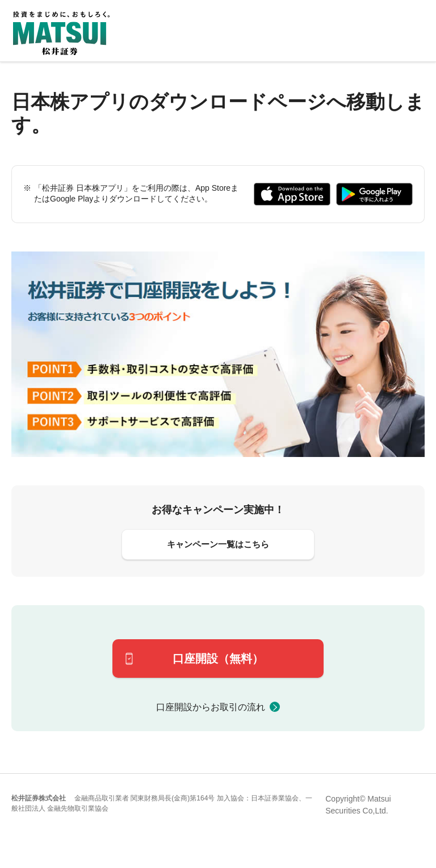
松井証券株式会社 (39, 798)
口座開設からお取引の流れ (211, 707)
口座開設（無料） (218, 659)
